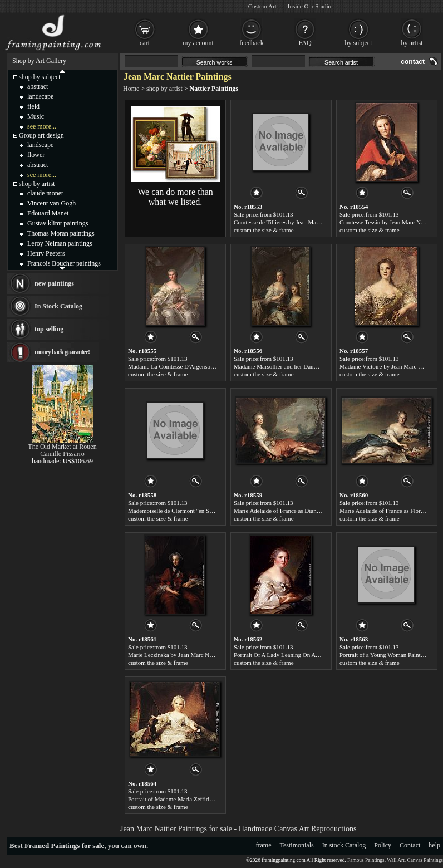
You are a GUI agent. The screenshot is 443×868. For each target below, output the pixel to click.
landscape (40, 96)
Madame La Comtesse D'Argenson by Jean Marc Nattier (197, 366)
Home (131, 89)
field (33, 106)
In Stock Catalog (58, 306)
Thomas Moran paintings (61, 233)
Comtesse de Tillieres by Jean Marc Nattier (287, 222)
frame (264, 845)
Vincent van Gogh (51, 203)
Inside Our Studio (309, 6)
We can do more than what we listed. (175, 197)
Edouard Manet (48, 213)
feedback (251, 43)
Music (36, 116)
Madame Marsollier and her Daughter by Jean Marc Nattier (306, 366)
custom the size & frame (264, 230)
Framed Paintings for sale (64, 845)
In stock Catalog (344, 845)
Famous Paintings (366, 860)
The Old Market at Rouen (62, 447)
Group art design (41, 135)
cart (145, 43)
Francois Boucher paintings (64, 263)
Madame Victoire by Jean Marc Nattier (387, 366)
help (434, 845)
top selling (49, 329)
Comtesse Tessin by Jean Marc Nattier (387, 222)
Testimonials (297, 845)
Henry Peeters (46, 253)
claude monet (45, 193)
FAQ (305, 43)
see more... (42, 126)
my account (198, 43)
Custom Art (262, 6)
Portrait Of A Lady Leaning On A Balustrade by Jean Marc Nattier (315, 655)
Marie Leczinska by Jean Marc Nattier (175, 655)
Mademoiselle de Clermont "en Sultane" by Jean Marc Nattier (204, 511)
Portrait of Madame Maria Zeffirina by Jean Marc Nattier (198, 799)
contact (413, 62)
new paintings (54, 283)
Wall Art (396, 860)
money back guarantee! (62, 352)
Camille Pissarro (62, 454)
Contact (410, 845)
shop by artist (164, 89)
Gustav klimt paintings (58, 223)
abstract (38, 86)
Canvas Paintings (425, 860)
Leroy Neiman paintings (60, 243)
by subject (359, 43)
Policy (383, 845)
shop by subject (40, 77)
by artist (412, 43)
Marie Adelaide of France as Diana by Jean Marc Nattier (303, 511)
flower (36, 155)
